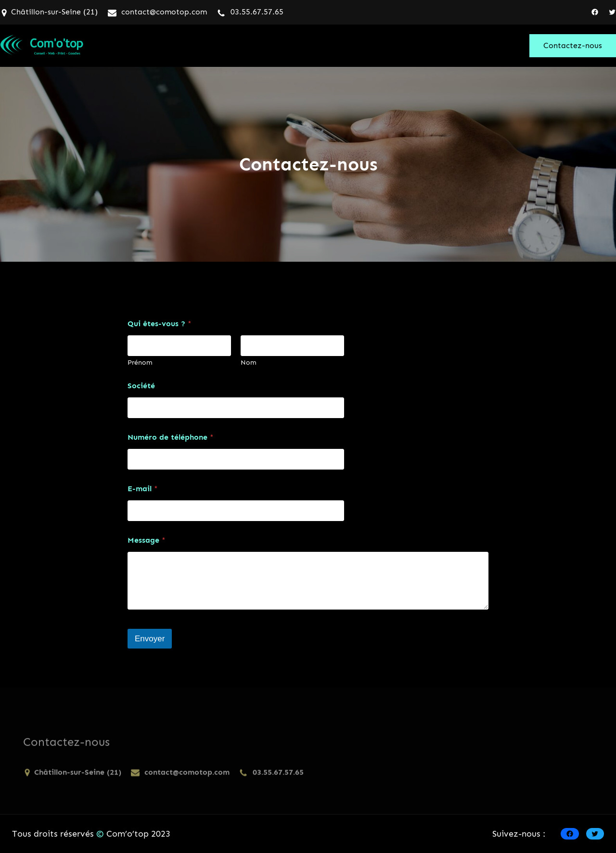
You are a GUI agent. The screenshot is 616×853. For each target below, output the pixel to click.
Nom (249, 363)
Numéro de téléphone (171, 437)
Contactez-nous (573, 45)
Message (147, 540)
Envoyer (150, 639)
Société (141, 386)
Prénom (140, 363)
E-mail (143, 489)
